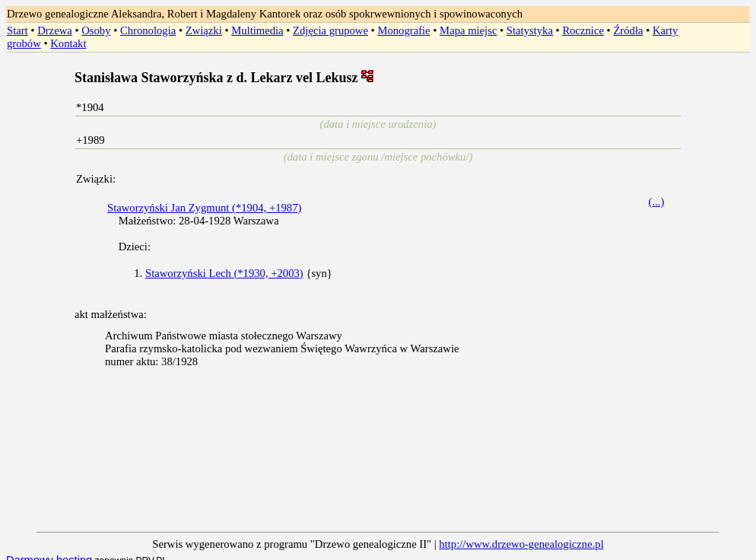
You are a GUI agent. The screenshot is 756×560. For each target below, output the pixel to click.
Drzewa (55, 30)
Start (17, 30)
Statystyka (530, 30)
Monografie (403, 30)
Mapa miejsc (468, 30)
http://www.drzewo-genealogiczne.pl (521, 532)
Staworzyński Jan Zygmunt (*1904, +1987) (204, 208)
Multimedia (257, 30)
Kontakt (68, 43)
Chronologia (148, 30)
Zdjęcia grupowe (330, 30)
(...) (657, 202)
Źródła (628, 30)
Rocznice (583, 30)
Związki (204, 30)
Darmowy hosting (49, 548)
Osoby (96, 30)
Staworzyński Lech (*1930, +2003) (224, 273)
